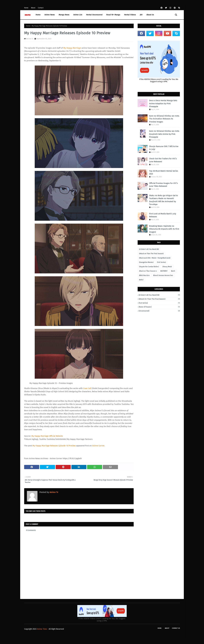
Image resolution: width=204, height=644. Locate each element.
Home (26, 8)
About (33, 8)
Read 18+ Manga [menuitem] (113, 15)
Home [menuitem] (38, 15)
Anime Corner (98, 446)
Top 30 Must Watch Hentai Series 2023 (164, 172)
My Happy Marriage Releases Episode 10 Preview (54, 446)
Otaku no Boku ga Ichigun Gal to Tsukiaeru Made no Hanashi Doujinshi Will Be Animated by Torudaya (163, 200)
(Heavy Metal (167, 267)
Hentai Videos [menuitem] (130, 15)
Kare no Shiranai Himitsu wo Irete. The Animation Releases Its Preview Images (164, 119)
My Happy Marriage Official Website (47, 436)
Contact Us (176, 628)
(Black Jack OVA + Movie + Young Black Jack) (155, 258)
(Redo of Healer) (159, 307)
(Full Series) (161, 262)
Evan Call (87, 388)
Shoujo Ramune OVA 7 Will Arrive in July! (164, 148)
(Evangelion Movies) (146, 262)
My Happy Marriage (72, 48)
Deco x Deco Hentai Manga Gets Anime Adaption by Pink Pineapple (163, 103)
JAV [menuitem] (141, 15)
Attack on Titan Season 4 (148, 271)
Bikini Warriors (144, 275)
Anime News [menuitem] (50, 15)
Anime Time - (43, 629)
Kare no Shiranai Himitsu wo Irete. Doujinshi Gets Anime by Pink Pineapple (164, 134)
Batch (173, 271)
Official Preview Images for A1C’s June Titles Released (163, 185)
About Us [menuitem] (150, 15)
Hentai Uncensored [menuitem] (94, 15)
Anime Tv (30, 39)
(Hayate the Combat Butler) (149, 267)
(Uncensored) (159, 311)
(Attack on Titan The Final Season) (151, 254)
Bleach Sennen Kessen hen (163, 275)
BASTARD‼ (164, 271)
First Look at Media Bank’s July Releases (163, 215)
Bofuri (141, 280)
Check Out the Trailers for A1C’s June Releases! (163, 160)
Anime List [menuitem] (78, 15)
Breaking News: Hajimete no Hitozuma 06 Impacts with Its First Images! (164, 229)
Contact (41, 8)
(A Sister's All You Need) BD (149, 249)
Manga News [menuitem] (64, 15)
